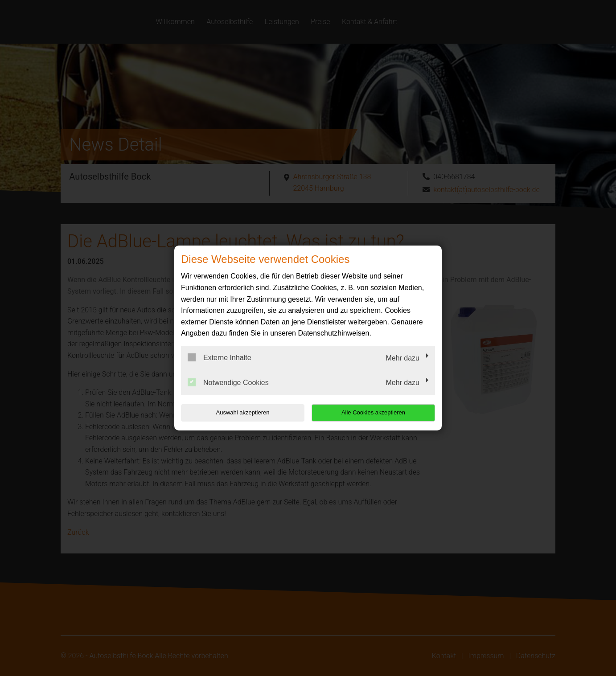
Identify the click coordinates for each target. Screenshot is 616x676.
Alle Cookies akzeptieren (378, 412)
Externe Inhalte (220, 357)
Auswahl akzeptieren (238, 412)
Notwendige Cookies (228, 382)
